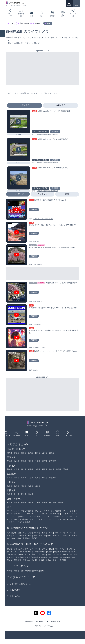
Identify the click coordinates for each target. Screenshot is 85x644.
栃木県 (17, 461)
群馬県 (24, 461)
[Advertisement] (43, 68)
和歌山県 (53, 478)
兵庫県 (38, 478)
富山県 (17, 469)
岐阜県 (52, 469)
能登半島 (72, 557)
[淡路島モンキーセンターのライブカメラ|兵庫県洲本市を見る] (43, 360)
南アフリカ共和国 (21, 519)
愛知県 (66, 469)
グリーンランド (31, 514)
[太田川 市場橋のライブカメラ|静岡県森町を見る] (19, 122)
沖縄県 (61, 502)
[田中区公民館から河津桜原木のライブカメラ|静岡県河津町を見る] (43, 255)
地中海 (20, 554)
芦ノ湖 (10, 560)
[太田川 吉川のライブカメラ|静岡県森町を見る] (19, 150)
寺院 (35, 535)
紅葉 (49, 535)
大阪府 (31, 478)
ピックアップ (18, 194)
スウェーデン (49, 519)
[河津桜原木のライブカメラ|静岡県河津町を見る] (43, 292)
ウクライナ (11, 522)
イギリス (72, 519)
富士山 (27, 554)
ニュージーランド (58, 516)
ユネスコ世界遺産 (19, 535)
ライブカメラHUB (46, 625)
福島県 (52, 453)
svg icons (41, 627)
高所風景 (63, 560)
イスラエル (66, 514)
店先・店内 (36, 554)
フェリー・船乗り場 (25, 552)
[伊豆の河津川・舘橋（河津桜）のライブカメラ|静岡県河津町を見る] (43, 232)
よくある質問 (14, 590)
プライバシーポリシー (53, 622)
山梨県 (38, 469)
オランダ (46, 516)
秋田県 (38, 453)
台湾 (65, 519)
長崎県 (24, 502)
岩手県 (24, 453)
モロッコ (23, 516)
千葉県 (38, 461)
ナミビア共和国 (34, 516)
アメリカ (21, 522)
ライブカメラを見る (41, 132)
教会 (44, 554)
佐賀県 (17, 502)
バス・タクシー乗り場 (63, 549)
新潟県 (10, 469)
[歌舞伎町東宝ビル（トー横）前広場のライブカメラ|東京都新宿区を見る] (43, 338)
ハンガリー (43, 514)
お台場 (10, 549)
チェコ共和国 (56, 511)
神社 (30, 535)
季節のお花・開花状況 (61, 535)
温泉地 (36, 571)
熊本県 (31, 502)
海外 (63, 14)
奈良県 (45, 478)
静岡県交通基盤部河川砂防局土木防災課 (47, 134)
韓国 (32, 519)
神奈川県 (53, 461)
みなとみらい (19, 549)
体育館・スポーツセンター (65, 552)
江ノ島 (15, 557)
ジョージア (18, 514)
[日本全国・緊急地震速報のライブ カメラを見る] (43, 209)
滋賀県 (17, 478)
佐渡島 (50, 552)
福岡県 (10, 502)
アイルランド (54, 514)
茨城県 (10, 461)
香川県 (17, 494)
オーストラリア (13, 511)
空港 (19, 533)
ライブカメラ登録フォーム (19, 584)
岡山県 (24, 486)
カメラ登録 (73, 13)
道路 (32, 14)
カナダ (46, 511)
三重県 (10, 478)
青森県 (17, 453)
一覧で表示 (25, 105)
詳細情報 (55, 132)
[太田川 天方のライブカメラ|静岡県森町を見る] (19, 178)
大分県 (38, 502)
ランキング (43, 194)
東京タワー (68, 554)
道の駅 (34, 560)
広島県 (31, 486)
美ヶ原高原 (53, 557)
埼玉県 (31, 461)
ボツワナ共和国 (27, 511)
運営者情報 (39, 622)
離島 (40, 535)
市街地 (10, 571)
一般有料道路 (40, 552)
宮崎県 (45, 502)
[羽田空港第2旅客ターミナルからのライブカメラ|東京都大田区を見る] (43, 315)
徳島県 (10, 494)
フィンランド (68, 511)
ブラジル (39, 511)
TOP (12, 23)
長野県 (45, 469)
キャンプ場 (27, 533)
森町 (49, 23)
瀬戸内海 (44, 557)
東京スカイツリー (54, 554)
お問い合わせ (14, 596)
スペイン (39, 519)
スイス (59, 519)
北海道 (10, 453)
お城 (9, 535)
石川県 (24, 469)
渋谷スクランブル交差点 (29, 557)
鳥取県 (10, 486)
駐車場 (45, 533)
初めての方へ (29, 622)
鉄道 (51, 533)
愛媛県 (24, 494)
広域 (28, 522)
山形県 (45, 453)
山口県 (38, 486)
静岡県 (38, 23)
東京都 (45, 461)
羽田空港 (63, 557)
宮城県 (31, 453)
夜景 (56, 533)
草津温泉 (18, 560)
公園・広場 (11, 554)
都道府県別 (21, 13)
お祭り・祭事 (16, 538)
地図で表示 (61, 105)
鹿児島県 (53, 502)
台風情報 (52, 14)
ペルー (69, 516)
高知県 (31, 494)
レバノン (14, 516)
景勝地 (17, 571)
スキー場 (37, 533)
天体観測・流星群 (30, 538)
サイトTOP (11, 13)
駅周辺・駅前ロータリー (48, 560)
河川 (42, 14)
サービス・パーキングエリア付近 (39, 549)
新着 (67, 194)
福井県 (31, 469)
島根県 (17, 486)
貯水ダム (26, 560)
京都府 (24, 478)
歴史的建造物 (26, 571)
